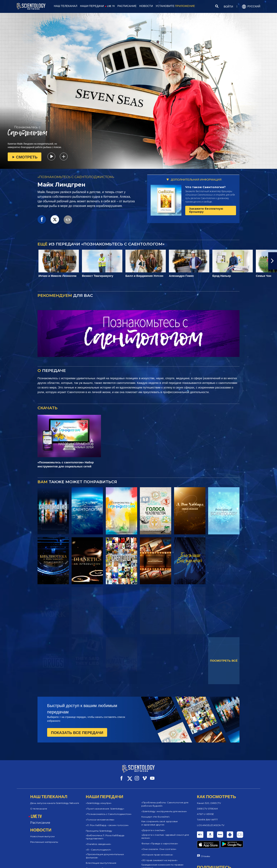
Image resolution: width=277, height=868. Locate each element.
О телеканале (39, 805)
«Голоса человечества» (100, 816)
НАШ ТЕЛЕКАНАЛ (66, 6)
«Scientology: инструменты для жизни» (164, 808)
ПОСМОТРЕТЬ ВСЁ (224, 661)
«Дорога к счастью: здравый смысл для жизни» (165, 833)
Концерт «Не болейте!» (156, 813)
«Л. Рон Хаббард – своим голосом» (107, 822)
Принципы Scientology (99, 827)
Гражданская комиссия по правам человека (162, 863)
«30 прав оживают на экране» (159, 857)
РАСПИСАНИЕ (127, 6)
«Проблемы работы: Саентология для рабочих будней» (165, 801)
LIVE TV (111, 6)
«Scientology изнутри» (99, 800)
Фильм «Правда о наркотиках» (160, 840)
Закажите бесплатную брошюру (206, 210)
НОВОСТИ (146, 6)
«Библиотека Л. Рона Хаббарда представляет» (105, 833)
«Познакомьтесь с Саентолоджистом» (109, 811)
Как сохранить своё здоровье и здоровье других (160, 819)
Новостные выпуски (42, 833)
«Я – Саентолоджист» (98, 846)
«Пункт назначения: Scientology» (105, 805)
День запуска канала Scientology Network (55, 800)
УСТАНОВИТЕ (175, 6)
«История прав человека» (157, 851)
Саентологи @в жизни (100, 865)
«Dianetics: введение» (98, 841)
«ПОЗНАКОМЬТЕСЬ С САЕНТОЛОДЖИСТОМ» (76, 177)
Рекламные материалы (44, 838)
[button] (273, 261)
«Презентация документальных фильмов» (105, 852)
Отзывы (205, 845)
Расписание (40, 819)
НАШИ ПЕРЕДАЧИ (92, 6)
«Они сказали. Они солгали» (159, 846)
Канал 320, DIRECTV (209, 800)
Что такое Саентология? (205, 187)
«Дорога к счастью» (153, 827)
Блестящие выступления (101, 859)
